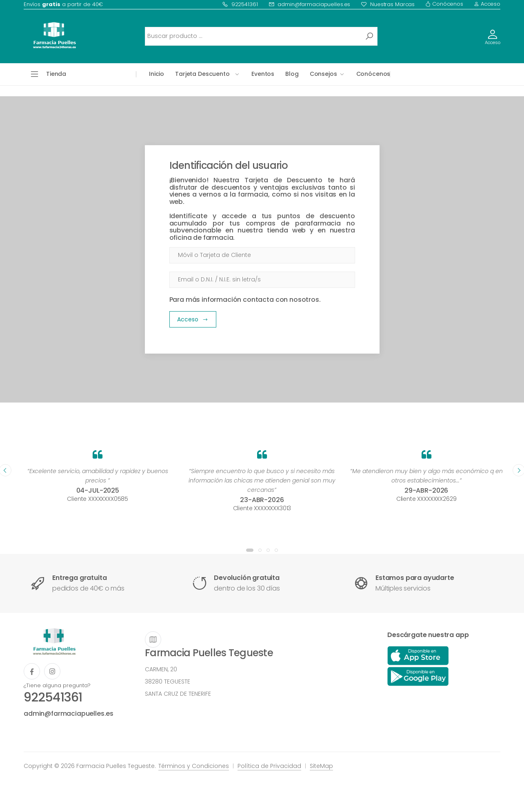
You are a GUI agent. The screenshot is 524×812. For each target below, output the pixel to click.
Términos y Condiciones (194, 766)
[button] (250, 550)
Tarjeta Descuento (202, 74)
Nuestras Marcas (388, 4)
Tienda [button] (56, 74)
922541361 (240, 4)
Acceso (487, 4)
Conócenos (444, 4)
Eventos (263, 74)
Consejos (323, 74)
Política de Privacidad (269, 766)
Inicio (157, 74)
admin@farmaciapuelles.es (310, 4)
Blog (292, 74)
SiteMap (321, 766)
